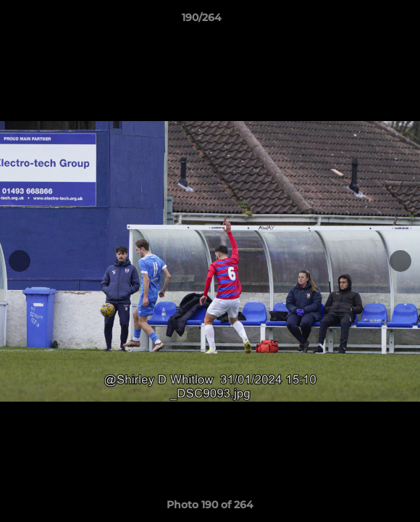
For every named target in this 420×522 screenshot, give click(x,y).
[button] (368, 21)
